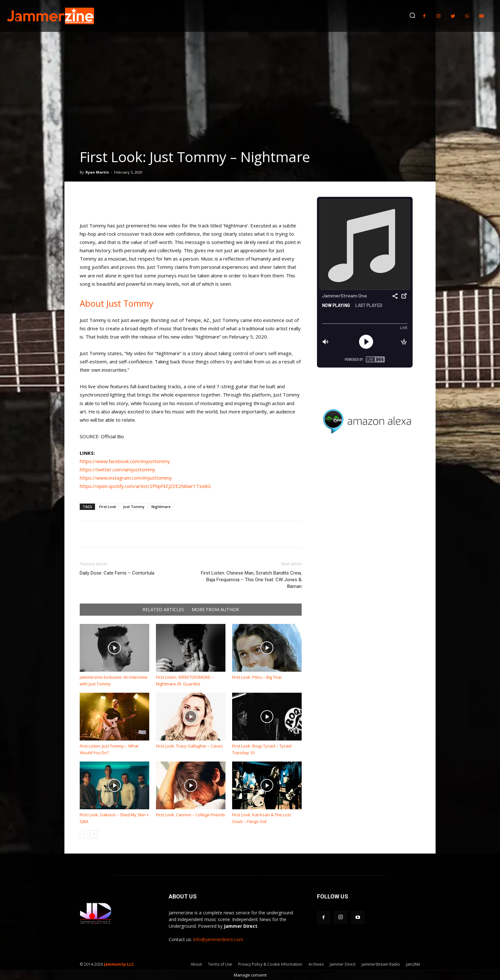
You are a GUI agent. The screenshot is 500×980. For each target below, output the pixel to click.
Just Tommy (134, 507)
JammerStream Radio (381, 964)
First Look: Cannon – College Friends (191, 815)
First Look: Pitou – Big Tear (257, 677)
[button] (412, 15)
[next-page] (94, 834)
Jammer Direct (343, 964)
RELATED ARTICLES (163, 610)
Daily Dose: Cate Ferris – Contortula (117, 573)
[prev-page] (84, 834)
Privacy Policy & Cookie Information (270, 964)
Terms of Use (220, 964)
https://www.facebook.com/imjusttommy (125, 461)
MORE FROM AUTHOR (215, 610)
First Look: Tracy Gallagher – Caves (189, 746)
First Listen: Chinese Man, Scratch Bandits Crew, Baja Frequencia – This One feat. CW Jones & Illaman (251, 580)
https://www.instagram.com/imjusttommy (126, 478)
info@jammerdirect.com (218, 939)
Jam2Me (413, 964)
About (196, 964)
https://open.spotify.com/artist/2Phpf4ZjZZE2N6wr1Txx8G (145, 486)
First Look (108, 507)
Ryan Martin (97, 172)
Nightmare (161, 507)
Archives (316, 964)
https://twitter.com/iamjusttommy (118, 469)
